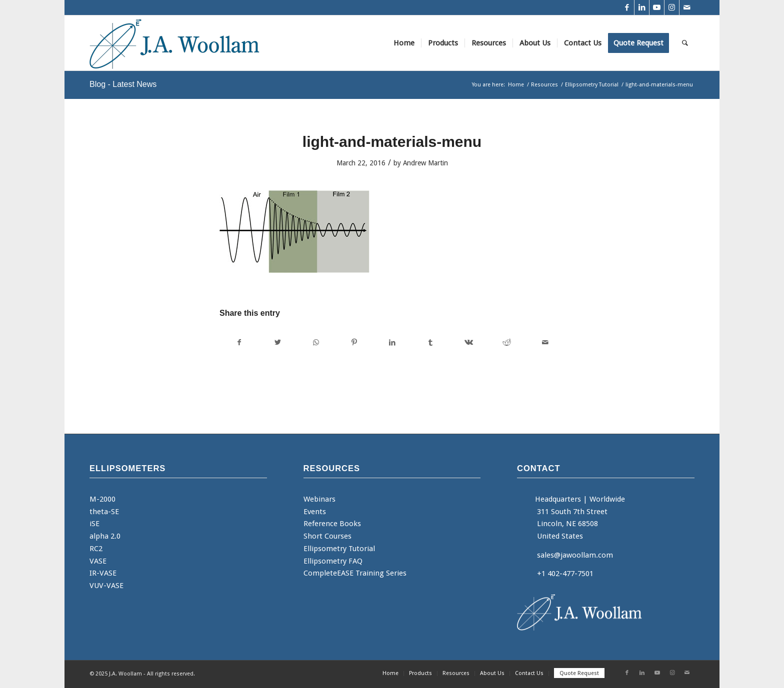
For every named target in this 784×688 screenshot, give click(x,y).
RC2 (96, 549)
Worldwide (607, 499)
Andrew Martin (425, 163)
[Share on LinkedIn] (392, 343)
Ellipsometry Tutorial (339, 549)
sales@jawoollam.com (575, 555)
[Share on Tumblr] (430, 343)
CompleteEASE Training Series (355, 573)
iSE (94, 524)
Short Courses (327, 536)
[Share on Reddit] (507, 343)
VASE (98, 561)
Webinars (319, 499)
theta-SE (104, 512)
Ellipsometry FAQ (333, 561)
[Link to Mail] (687, 7)
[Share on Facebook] (239, 343)
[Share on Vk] (469, 343)
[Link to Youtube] (657, 7)
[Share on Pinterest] (354, 343)
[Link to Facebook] (627, 7)
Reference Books (332, 524)
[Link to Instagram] (672, 7)
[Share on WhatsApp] (316, 343)
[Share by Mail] (545, 343)
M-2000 (102, 499)
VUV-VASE (106, 586)
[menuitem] (404, 43)
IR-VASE (103, 573)
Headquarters (558, 499)
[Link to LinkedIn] (642, 7)
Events (315, 512)
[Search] (685, 43)
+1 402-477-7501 (565, 574)
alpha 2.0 (105, 536)
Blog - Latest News (123, 84)
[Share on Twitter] (277, 343)
